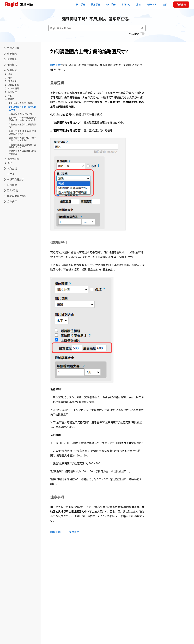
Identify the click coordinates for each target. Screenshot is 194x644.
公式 (9, 74)
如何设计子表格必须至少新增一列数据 (23, 153)
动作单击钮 (12, 85)
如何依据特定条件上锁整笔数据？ (23, 126)
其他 (9, 163)
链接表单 (11, 81)
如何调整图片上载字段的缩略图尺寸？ (23, 108)
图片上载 (55, 65)
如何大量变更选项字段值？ (22, 103)
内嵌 (9, 78)
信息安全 (10, 59)
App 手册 (111, 4)
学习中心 (126, 4)
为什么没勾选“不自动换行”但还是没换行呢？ (22, 132)
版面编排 (11, 92)
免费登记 (181, 4)
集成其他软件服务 (15, 196)
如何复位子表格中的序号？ (22, 114)
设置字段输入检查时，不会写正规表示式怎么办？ (23, 139)
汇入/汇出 (11, 190)
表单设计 (11, 99)
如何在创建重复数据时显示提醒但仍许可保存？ (23, 146)
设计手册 (81, 4)
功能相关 (10, 70)
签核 (9, 96)
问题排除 (10, 185)
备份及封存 (12, 159)
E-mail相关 (12, 88)
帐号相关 (10, 65)
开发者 (9, 174)
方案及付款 (12, 48)
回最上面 (55, 532)
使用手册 (96, 4)
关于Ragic (152, 4)
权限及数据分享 (14, 179)
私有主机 (10, 168)
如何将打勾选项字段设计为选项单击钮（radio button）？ (23, 119)
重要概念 (10, 54)
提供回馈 (74, 532)
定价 (139, 4)
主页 (165, 4)
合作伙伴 (10, 201)
